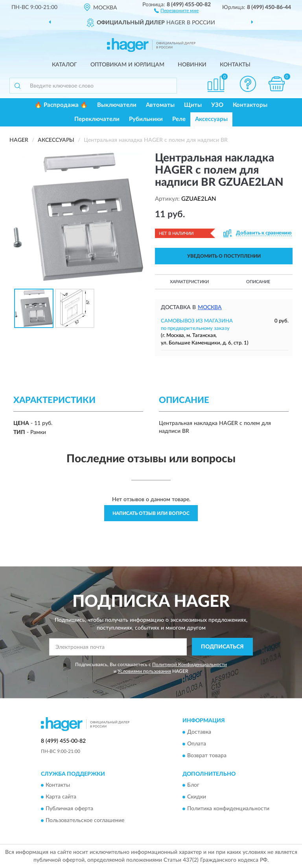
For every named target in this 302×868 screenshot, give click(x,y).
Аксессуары (211, 119)
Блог (193, 786)
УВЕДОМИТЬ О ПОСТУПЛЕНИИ (224, 256)
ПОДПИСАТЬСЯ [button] (222, 647)
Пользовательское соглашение (85, 821)
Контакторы (250, 105)
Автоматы (160, 105)
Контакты (235, 65)
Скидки (197, 797)
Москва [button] (210, 308)
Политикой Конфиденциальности (190, 665)
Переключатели (97, 119)
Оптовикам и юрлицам (127, 65)
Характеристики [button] (189, 282)
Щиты (193, 105)
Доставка (199, 732)
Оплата (197, 744)
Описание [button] (258, 282)
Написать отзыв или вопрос (151, 513)
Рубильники (146, 119)
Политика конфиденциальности (228, 809)
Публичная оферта (69, 809)
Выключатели (117, 105)
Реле (179, 119)
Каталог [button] (64, 65)
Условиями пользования (144, 671)
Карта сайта (61, 797)
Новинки (192, 65)
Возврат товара (207, 756)
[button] (176, 10)
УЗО (217, 105)
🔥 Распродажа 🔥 (61, 105)
